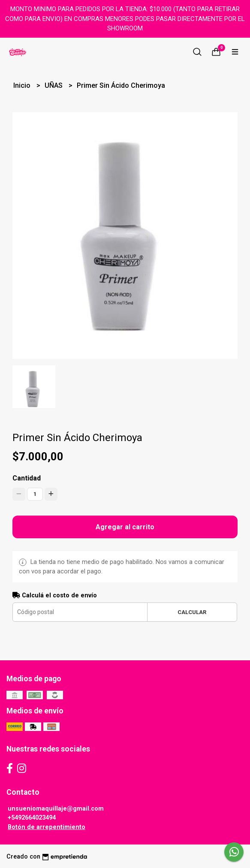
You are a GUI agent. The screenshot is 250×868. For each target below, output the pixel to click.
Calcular (192, 612)
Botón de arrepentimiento (47, 827)
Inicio (23, 85)
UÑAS (54, 85)
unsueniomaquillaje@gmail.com (56, 809)
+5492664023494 (32, 818)
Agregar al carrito (125, 527)
